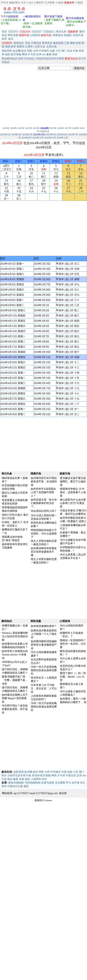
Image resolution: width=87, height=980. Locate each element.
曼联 (26, 786)
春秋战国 (58, 43)
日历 (23, 3)
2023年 (36, 128)
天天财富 (50, 3)
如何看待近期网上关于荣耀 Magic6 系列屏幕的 (15, 698)
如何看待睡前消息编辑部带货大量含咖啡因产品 (44, 645)
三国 (67, 43)
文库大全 (40, 47)
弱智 (30, 51)
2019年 (6, 128)
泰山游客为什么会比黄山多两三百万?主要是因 (73, 503)
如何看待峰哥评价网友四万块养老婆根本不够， (44, 552)
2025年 (53, 128)
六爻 (58, 51)
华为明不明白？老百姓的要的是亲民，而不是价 (15, 709)
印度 (64, 772)
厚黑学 (21, 47)
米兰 (83, 783)
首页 (4, 32)
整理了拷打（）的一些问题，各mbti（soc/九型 (73, 677)
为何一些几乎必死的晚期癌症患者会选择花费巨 (44, 670)
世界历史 (47, 43)
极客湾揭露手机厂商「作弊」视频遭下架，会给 (15, 680)
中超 (4, 779)
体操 (55, 54)
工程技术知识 (43, 59)
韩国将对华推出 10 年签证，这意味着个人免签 (73, 492)
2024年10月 (38, 138)
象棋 (49, 54)
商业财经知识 (10, 59)
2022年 (29, 128)
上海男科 (36, 779)
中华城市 (44, 51)
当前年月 (45, 131)
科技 (21, 59)
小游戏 (59, 3)
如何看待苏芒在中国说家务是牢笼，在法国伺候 (44, 481)
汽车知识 (29, 59)
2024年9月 (27, 138)
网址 (17, 3)
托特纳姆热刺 (33, 783)
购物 (12, 3)
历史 (28, 43)
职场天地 (78, 35)
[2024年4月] (39, 135)
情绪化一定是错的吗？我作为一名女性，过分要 (73, 644)
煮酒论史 (19, 43)
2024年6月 (62, 135)
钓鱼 (76, 51)
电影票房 (7, 51)
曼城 (11, 783)
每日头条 (61, 32)
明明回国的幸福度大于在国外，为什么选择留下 (44, 534)
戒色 (8, 54)
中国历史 (36, 43)
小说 (29, 3)
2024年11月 (50, 138)
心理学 (29, 47)
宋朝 (78, 43)
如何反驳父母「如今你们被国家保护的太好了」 (44, 503)
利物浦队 (19, 783)
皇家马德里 (48, 783)
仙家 (52, 51)
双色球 (36, 775)
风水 (70, 51)
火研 (35, 51)
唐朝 (72, 43)
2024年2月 (16, 135)
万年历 (4, 3)
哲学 (13, 47)
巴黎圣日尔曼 (15, 786)
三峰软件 (39, 3)
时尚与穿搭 (57, 59)
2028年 (76, 128)
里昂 (4, 786)
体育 (4, 39)
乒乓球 (32, 54)
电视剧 (68, 35)
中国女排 (71, 775)
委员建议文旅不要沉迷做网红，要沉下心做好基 (73, 481)
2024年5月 (51, 135)
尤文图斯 (60, 783)
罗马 (68, 783)
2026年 (60, 128)
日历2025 (13, 32)
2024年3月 (27, 135)
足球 (39, 54)
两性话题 (13, 35)
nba (44, 54)
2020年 (14, 128)
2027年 (68, 128)
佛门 (64, 51)
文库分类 (52, 47)
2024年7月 (73, 135)
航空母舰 (16, 54)
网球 (24, 54)
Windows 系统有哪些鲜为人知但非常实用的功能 (15, 636)
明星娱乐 (58, 35)
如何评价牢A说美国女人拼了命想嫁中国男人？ (43, 492)
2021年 (21, 128)
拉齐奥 (76, 783)
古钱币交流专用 (16, 775)
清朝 (8, 47)
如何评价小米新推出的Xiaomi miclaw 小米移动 (15, 655)
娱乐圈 (17, 51)
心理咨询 (35, 35)
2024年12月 (62, 138)
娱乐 (11, 39)
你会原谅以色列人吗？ (44, 511)
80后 (44, 779)
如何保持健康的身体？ (44, 626)
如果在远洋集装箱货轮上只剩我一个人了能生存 (44, 634)
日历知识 (48, 32)
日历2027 (37, 32)
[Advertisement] (27, 98)
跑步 (10, 779)
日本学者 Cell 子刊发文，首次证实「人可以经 (44, 688)
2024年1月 (5, 135)
